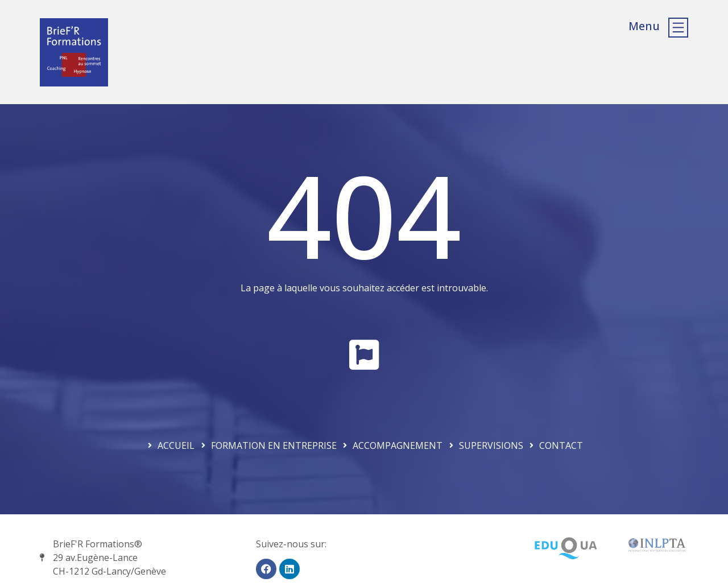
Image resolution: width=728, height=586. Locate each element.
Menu (644, 26)
